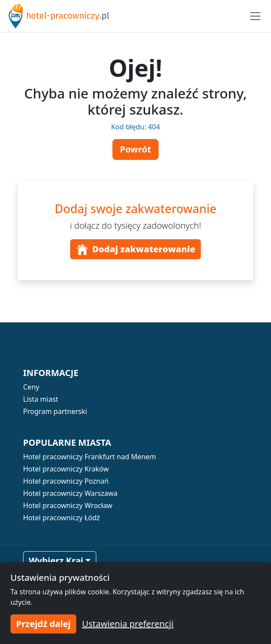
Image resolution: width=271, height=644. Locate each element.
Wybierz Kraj (56, 561)
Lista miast (41, 399)
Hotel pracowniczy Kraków (66, 469)
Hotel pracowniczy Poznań (66, 481)
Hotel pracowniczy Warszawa (70, 493)
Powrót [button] (135, 149)
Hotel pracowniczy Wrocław (68, 505)
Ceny (31, 387)
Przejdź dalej (43, 624)
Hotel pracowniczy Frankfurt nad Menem (90, 457)
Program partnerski (55, 411)
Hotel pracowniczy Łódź (61, 518)
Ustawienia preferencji (128, 624)
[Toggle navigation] (255, 16)
